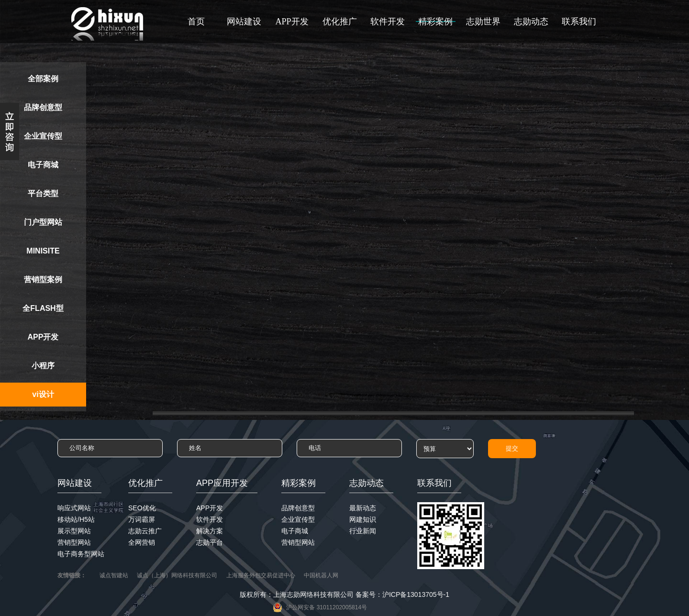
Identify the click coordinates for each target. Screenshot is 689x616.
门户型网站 (43, 222)
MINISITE (43, 251)
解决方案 (210, 531)
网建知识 (363, 519)
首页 (196, 22)
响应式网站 (74, 508)
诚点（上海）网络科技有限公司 (177, 575)
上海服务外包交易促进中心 (261, 575)
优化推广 (340, 22)
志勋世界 (483, 22)
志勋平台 (210, 542)
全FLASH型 (43, 308)
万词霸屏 (142, 519)
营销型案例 (43, 280)
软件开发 (388, 22)
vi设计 (43, 394)
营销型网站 (74, 542)
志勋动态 (531, 22)
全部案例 (43, 79)
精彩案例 (435, 22)
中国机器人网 (321, 575)
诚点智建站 (114, 575)
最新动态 (363, 508)
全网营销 (142, 542)
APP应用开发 (222, 483)
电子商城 (43, 165)
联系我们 (579, 22)
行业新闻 (363, 531)
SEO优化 (142, 508)
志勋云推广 (145, 531)
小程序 (43, 366)
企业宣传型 (43, 136)
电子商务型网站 (81, 554)
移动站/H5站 (76, 519)
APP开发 (292, 22)
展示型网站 (74, 531)
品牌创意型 (43, 107)
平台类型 (43, 193)
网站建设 (244, 22)
